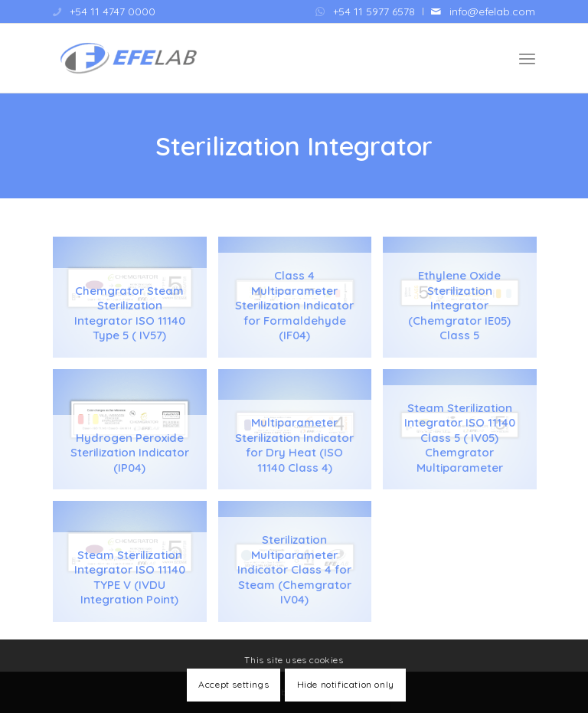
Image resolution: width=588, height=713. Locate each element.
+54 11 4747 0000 (113, 11)
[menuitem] (366, 11)
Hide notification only (346, 684)
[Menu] (527, 58)
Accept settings (234, 684)
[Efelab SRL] (128, 58)
